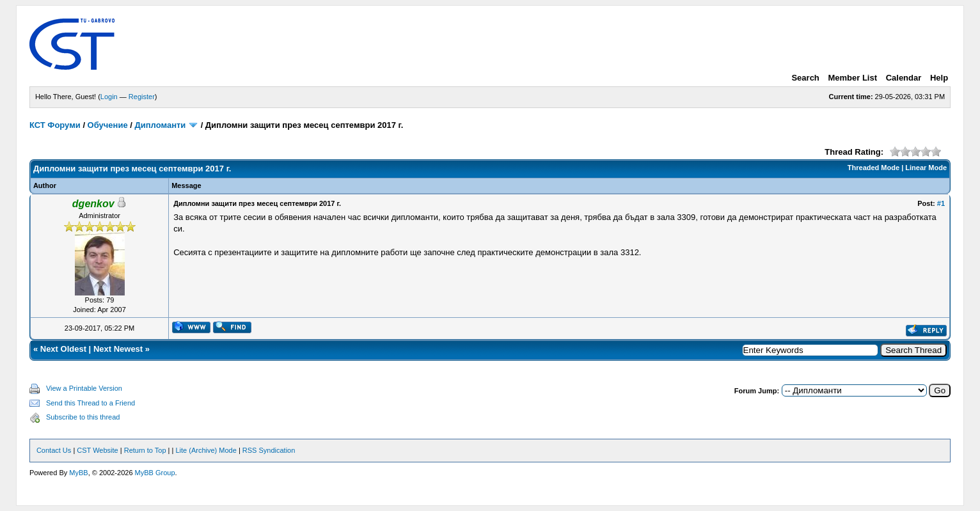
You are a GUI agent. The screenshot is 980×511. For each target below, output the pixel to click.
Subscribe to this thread (83, 417)
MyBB (78, 473)
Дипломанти (161, 125)
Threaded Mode (873, 168)
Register (142, 97)
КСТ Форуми (55, 125)
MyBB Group (155, 473)
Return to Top (145, 450)
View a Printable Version (84, 388)
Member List (852, 78)
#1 (941, 203)
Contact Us (54, 450)
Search (805, 78)
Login (109, 97)
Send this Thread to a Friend (91, 403)
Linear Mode (926, 168)
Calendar (904, 78)
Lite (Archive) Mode (206, 450)
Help (939, 78)
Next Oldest (63, 349)
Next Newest (118, 349)
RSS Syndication (269, 450)
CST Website (97, 450)
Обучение (108, 125)
